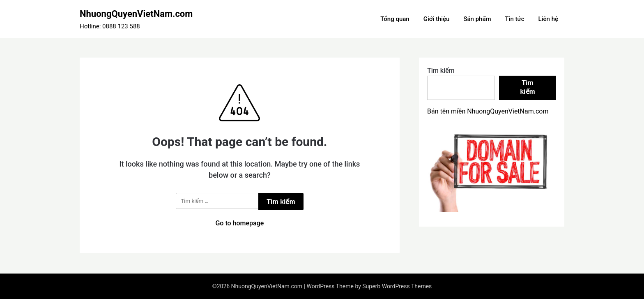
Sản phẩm (477, 19)
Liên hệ (548, 19)
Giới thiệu (437, 19)
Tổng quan (395, 19)
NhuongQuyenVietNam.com (136, 14)
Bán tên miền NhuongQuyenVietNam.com (488, 111)
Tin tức (515, 19)
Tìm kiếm (441, 71)
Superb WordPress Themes (397, 286)
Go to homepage (239, 223)
